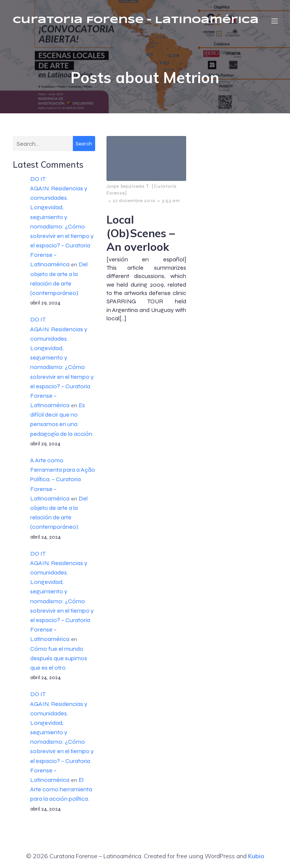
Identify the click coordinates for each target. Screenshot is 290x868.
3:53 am (171, 201)
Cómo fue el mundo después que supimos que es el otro (59, 658)
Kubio (256, 856)
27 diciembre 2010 (134, 201)
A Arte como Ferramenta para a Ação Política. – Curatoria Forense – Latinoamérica (63, 479)
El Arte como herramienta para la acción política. (61, 789)
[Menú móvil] (275, 21)
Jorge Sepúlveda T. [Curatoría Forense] (142, 190)
